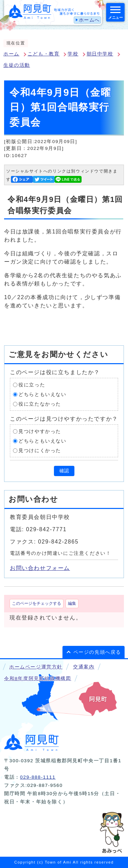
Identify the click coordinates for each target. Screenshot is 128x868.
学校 (73, 54)
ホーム (11, 54)
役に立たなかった (40, 404)
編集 (72, 603)
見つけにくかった (40, 451)
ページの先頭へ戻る (97, 652)
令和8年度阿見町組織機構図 (38, 679)
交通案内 (84, 667)
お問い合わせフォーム (40, 568)
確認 (64, 471)
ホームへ (89, 20)
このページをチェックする (37, 603)
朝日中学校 (100, 54)
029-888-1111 (38, 777)
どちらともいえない (42, 394)
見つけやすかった (40, 431)
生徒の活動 (17, 65)
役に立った (32, 385)
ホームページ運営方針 (36, 667)
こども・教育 (44, 54)
